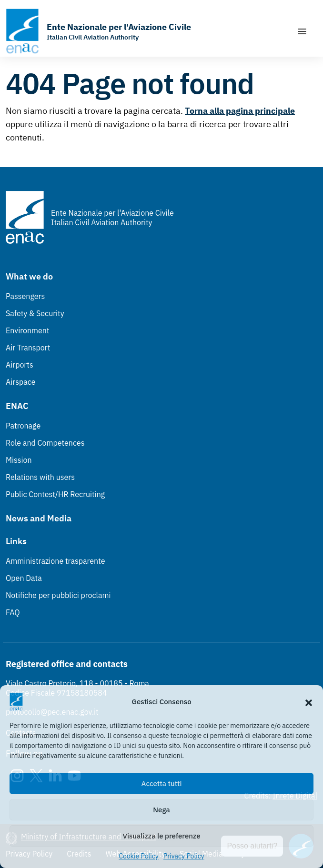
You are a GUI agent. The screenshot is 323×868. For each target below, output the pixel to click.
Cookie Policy (139, 856)
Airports (20, 365)
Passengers (25, 296)
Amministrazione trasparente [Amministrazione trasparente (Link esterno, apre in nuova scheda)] (56, 561)
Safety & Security (35, 313)
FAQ (13, 612)
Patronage (23, 426)
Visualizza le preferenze (162, 836)
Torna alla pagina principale (240, 111)
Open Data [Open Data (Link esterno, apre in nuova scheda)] (24, 578)
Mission (19, 460)
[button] (309, 702)
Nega (161, 810)
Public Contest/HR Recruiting (55, 494)
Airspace (20, 382)
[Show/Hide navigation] (302, 31)
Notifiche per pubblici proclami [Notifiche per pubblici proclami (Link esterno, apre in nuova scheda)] (58, 595)
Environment (27, 330)
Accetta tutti (162, 783)
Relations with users (40, 477)
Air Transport (28, 348)
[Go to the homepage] (98, 31)
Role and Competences (45, 443)
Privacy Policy (184, 856)
